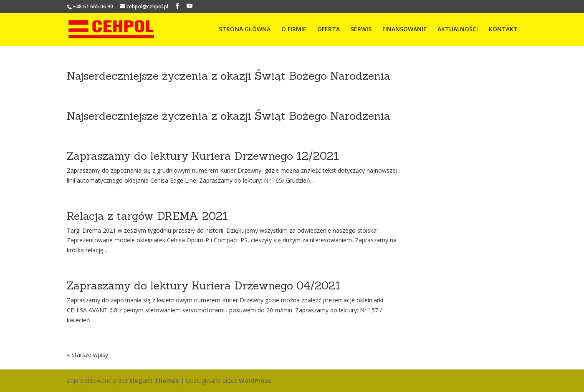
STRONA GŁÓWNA (245, 30)
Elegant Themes (154, 381)
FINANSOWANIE (405, 30)
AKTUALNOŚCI (458, 30)
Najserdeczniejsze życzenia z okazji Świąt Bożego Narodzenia (229, 76)
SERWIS (361, 30)
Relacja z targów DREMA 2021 (147, 216)
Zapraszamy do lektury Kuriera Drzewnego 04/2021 (204, 285)
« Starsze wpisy (87, 355)
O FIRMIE (294, 30)
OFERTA (329, 30)
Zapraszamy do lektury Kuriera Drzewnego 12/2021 (203, 156)
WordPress (255, 381)
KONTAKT (503, 30)
